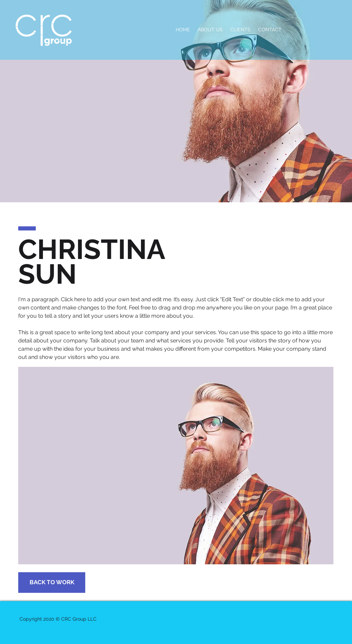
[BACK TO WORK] (52, 583)
